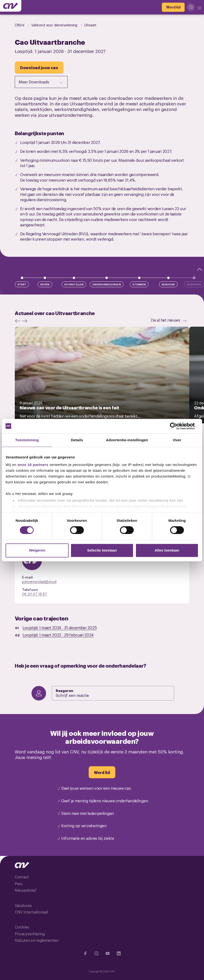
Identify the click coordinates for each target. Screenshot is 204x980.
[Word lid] (173, 7)
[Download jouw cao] (39, 67)
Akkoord (168, 284)
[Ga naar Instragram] (96, 953)
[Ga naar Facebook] (85, 953)
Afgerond (194, 284)
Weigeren (37, 550)
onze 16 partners (33, 465)
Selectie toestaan (102, 550)
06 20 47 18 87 (35, 594)
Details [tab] (77, 440)
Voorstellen (74, 284)
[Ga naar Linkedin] (119, 953)
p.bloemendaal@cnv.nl (39, 581)
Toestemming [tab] (27, 440)
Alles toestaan (167, 550)
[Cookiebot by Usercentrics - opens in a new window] (177, 426)
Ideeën (45, 284)
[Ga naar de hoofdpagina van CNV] (11, 6)
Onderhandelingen (107, 284)
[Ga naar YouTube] (108, 953)
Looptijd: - (60, 627)
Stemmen (139, 284)
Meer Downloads (41, 82)
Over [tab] (177, 440)
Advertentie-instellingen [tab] (127, 440)
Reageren (65, 690)
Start (22, 284)
